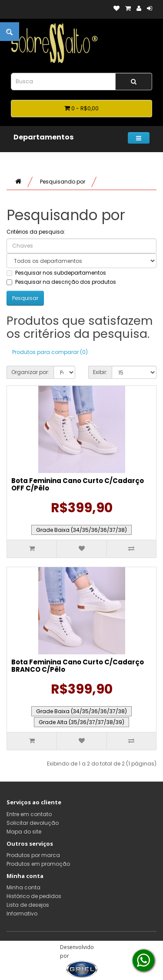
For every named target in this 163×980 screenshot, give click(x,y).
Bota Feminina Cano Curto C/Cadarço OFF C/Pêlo (78, 484)
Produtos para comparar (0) (50, 352)
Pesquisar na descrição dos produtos (61, 282)
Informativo (22, 914)
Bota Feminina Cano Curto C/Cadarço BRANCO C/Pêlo (78, 666)
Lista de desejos (28, 905)
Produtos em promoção (38, 864)
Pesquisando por (63, 182)
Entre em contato (29, 814)
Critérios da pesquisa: (36, 232)
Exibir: (100, 372)
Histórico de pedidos (34, 896)
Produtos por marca (33, 855)
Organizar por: (30, 372)
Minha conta (23, 887)
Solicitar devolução (33, 823)
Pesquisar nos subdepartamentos (56, 273)
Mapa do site (24, 832)
